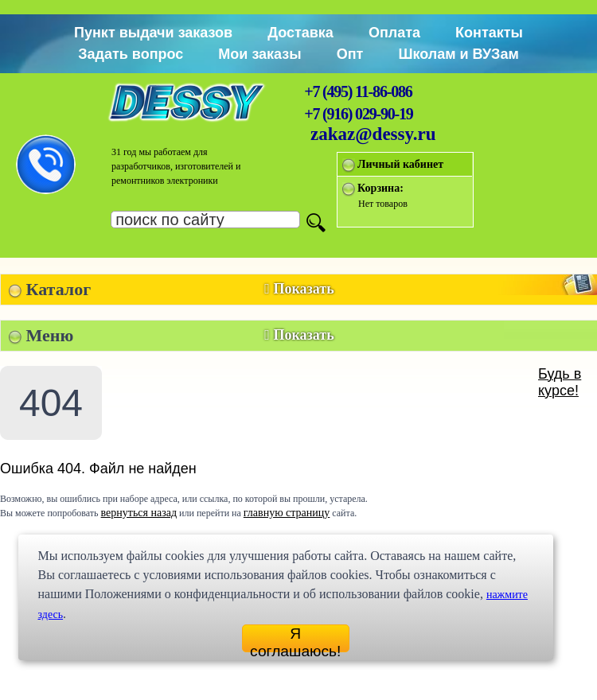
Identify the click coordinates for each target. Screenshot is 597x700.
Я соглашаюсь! (295, 639)
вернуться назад (139, 513)
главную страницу (287, 513)
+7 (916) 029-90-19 (358, 114)
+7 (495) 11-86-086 (358, 91)
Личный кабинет (400, 164)
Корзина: (380, 188)
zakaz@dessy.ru (373, 134)
